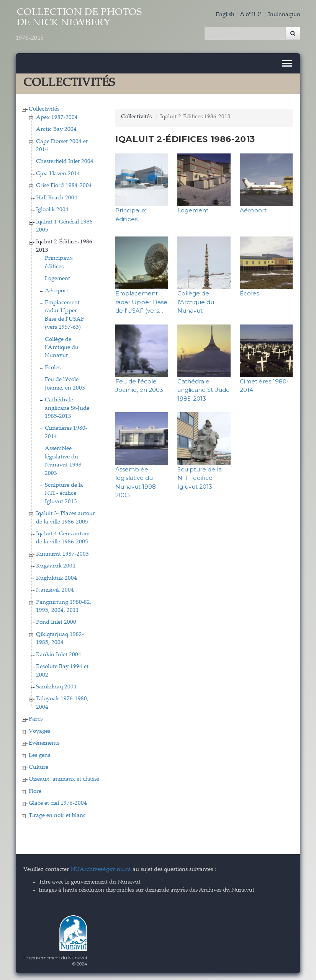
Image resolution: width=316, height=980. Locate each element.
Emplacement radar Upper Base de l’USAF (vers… (141, 302)
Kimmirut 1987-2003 (62, 554)
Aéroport (56, 290)
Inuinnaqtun (284, 15)
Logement (57, 278)
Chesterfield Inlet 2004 (65, 161)
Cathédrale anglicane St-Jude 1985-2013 (67, 408)
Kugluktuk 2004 (56, 578)
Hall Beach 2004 (57, 197)
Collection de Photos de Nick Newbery (82, 26)
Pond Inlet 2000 (56, 622)
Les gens (39, 755)
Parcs (36, 719)
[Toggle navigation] (287, 63)
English (225, 15)
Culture (38, 767)
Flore (35, 791)
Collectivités (44, 109)
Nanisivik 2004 (55, 590)
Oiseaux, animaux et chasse (64, 779)
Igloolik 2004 (52, 210)
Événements (44, 743)
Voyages (39, 731)
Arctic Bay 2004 (56, 129)
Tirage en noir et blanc (57, 815)
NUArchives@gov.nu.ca (101, 869)
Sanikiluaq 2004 (56, 686)
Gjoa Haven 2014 (58, 173)
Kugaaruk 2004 (56, 566)
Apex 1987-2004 (57, 117)
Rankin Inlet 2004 (59, 654)
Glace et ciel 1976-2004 (58, 803)
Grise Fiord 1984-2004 (64, 185)
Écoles (53, 367)
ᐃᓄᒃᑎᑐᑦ (251, 15)
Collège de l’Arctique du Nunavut (62, 347)
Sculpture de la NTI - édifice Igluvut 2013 (64, 493)
